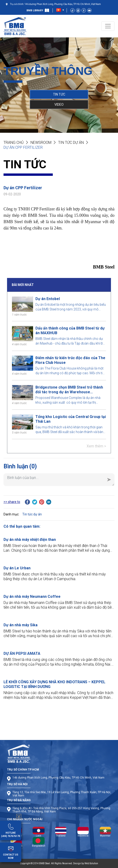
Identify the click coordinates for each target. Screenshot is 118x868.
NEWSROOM (41, 143)
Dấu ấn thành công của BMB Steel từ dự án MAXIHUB (70, 331)
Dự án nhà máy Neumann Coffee (32, 597)
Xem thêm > (96, 446)
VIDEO (59, 104)
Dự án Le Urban (17, 568)
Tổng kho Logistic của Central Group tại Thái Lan (71, 419)
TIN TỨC (59, 94)
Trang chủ (14, 143)
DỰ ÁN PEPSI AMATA (22, 653)
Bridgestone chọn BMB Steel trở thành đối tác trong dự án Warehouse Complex (69, 390)
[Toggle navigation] (108, 26)
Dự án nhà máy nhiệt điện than (30, 540)
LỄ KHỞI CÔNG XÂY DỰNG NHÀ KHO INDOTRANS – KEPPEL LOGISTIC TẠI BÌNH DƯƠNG (54, 684)
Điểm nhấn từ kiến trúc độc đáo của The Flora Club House (70, 360)
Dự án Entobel (48, 299)
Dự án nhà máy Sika (21, 625)
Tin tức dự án (71, 143)
